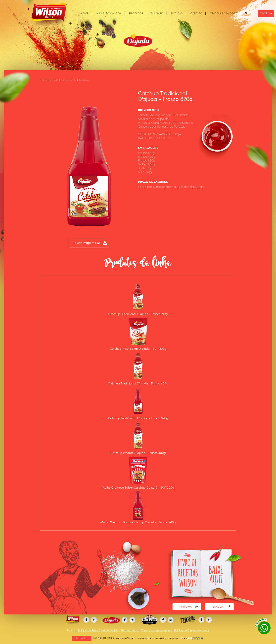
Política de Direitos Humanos (192, 631)
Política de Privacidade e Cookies (99, 631)
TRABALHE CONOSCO (224, 14)
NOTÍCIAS (177, 14)
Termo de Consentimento (157, 631)
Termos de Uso (130, 631)
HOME (85, 14)
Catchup (84, 80)
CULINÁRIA (157, 14)
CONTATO (196, 14)
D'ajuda (54, 80)
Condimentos (69, 80)
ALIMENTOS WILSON (109, 14)
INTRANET (82, 638)
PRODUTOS (136, 14)
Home (43, 80)
